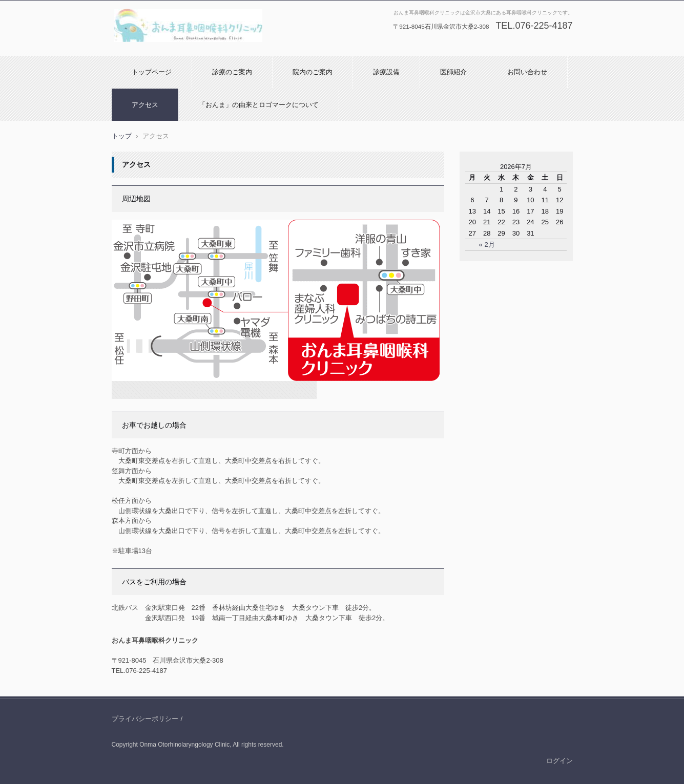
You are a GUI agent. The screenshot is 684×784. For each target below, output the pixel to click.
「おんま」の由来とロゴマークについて (259, 105)
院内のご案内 (313, 72)
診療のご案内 (232, 72)
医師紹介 (453, 72)
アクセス (145, 105)
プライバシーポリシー (145, 719)
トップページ (152, 72)
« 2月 (487, 245)
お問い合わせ (527, 72)
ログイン (559, 761)
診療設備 (386, 72)
